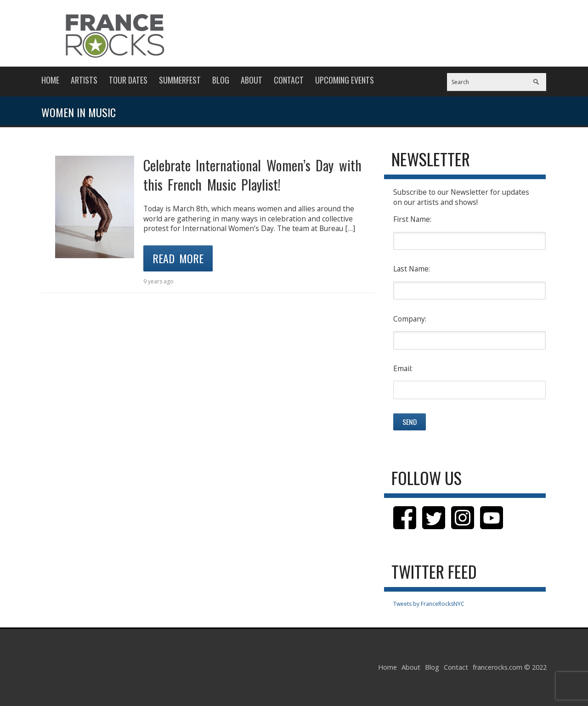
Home (50, 80)
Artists (84, 80)
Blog (221, 80)
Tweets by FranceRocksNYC (429, 604)
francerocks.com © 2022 (510, 667)
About (252, 80)
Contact (289, 80)
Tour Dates (128, 80)
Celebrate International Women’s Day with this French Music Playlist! (252, 175)
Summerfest (180, 80)
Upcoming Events (345, 80)
